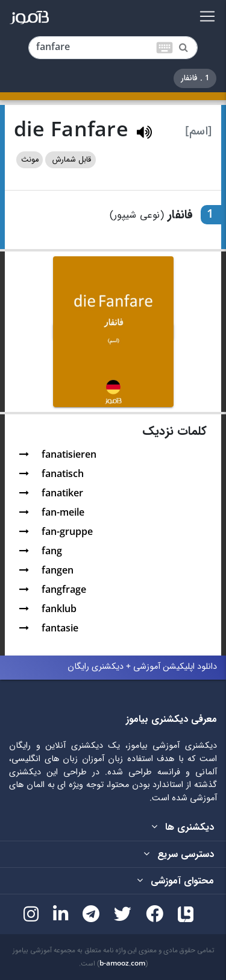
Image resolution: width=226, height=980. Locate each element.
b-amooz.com (122, 964)
